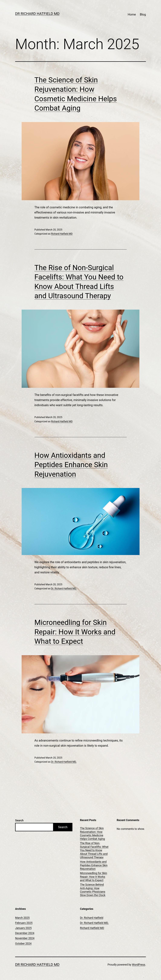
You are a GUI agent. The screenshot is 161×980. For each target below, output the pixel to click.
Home (132, 14)
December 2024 (25, 933)
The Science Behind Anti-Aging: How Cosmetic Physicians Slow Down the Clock (93, 890)
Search (19, 820)
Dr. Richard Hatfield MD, (64, 589)
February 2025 (24, 923)
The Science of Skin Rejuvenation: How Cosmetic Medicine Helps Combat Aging (92, 833)
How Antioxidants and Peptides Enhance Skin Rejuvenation (71, 465)
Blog (143, 14)
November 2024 (25, 938)
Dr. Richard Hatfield (92, 918)
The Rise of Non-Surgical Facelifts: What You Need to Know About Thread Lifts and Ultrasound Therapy (94, 850)
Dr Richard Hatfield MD (37, 14)
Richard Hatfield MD (62, 234)
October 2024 (23, 943)
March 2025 (22, 918)
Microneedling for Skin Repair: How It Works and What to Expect (75, 632)
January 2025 (23, 928)
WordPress (139, 965)
